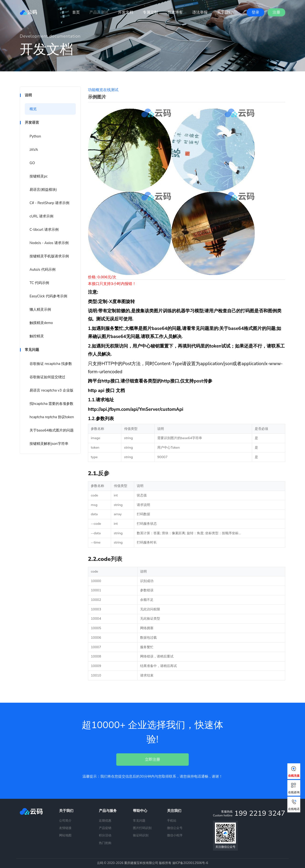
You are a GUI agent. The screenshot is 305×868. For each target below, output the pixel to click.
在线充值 (294, 772)
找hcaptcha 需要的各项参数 (51, 404)
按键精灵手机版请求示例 (49, 256)
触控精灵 (37, 336)
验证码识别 (141, 835)
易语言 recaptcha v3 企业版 (51, 390)
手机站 (172, 821)
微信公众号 (175, 828)
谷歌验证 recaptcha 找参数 (51, 364)
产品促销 (105, 828)
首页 (76, 12)
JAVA (34, 150)
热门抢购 (105, 843)
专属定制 (150, 12)
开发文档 (126, 12)
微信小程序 (175, 835)
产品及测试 (99, 12)
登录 (255, 12)
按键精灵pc (39, 176)
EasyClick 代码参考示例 (48, 296)
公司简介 (65, 821)
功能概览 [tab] (96, 90)
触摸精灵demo (41, 323)
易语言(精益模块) (43, 190)
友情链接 (65, 828)
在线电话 (294, 805)
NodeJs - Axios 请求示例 (49, 243)
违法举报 (200, 12)
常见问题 (139, 821)
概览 (33, 109)
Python (35, 136)
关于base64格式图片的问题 (52, 430)
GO (32, 163)
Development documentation (50, 36)
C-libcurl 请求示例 (44, 230)
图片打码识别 (142, 828)
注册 (276, 12)
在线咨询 (294, 789)
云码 (28, 12)
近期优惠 (105, 821)
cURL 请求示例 (41, 216)
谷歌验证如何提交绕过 (47, 377)
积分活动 (105, 835)
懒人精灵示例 (40, 309)
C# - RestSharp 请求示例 (49, 203)
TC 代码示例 (39, 283)
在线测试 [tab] (111, 90)
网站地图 (65, 835)
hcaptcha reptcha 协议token (52, 417)
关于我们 (225, 12)
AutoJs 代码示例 (43, 270)
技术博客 (175, 12)
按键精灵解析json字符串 (49, 444)
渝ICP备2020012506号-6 (190, 863)
